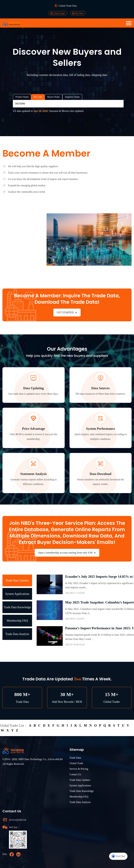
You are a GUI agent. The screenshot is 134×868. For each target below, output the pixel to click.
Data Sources (100, 388)
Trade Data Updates (17, 580)
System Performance (101, 429)
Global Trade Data (68, 6)
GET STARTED (67, 313)
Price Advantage (33, 429)
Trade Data (75, 758)
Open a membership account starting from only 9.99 (67, 553)
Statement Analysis (33, 474)
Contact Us (75, 774)
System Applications (17, 594)
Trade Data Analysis (17, 634)
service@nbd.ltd (18, 820)
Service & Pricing (79, 769)
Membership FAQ (17, 621)
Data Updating (34, 388)
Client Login (58, 13)
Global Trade (76, 763)
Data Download (101, 474)
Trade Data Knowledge (17, 607)
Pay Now (78, 13)
